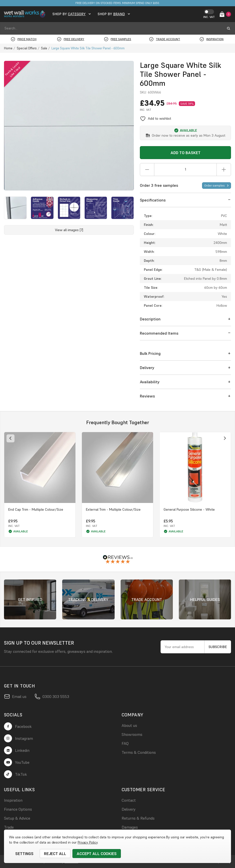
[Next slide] (225, 438)
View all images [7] (69, 230)
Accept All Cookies (97, 854)
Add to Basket (186, 153)
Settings (24, 854)
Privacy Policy (88, 842)
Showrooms (132, 734)
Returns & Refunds (138, 818)
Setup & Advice (17, 818)
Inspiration (13, 800)
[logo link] (25, 14)
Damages (130, 827)
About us (129, 725)
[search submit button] (229, 28)
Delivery (129, 809)
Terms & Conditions (139, 752)
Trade (9, 827)
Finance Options (18, 809)
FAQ (125, 743)
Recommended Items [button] (159, 333)
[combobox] (113, 28)
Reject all (55, 854)
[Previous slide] (10, 438)
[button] (185, 200)
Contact (129, 800)
